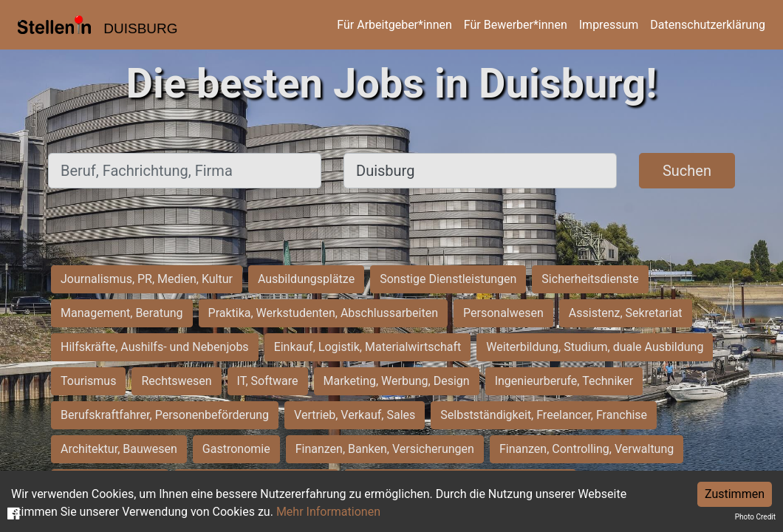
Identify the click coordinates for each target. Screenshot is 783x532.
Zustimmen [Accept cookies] (735, 494)
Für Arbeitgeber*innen (394, 25)
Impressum (609, 25)
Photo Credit (755, 517)
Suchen (687, 171)
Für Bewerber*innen (516, 25)
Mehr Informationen (328, 512)
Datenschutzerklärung (708, 25)
